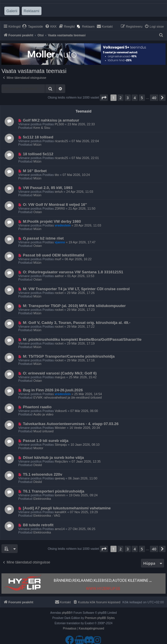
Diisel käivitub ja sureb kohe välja (53, 457)
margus (60, 377)
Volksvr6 (61, 411)
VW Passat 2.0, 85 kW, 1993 (48, 188)
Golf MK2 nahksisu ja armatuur (51, 120)
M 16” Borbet (35, 171)
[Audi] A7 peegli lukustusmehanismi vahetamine (67, 508)
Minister (60, 428)
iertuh (59, 192)
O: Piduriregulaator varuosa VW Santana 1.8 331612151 (73, 272)
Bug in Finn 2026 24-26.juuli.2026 (53, 390)
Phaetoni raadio (37, 407)
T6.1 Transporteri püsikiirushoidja (54, 491)
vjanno (60, 242)
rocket (59, 293)
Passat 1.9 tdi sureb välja (46, 441)
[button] (104, 98)
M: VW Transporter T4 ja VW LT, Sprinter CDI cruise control (76, 289)
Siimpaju (61, 445)
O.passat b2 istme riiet (43, 238)
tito (57, 175)
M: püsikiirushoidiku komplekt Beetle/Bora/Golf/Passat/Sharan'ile (82, 339)
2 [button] (120, 98)
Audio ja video (43, 414)
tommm (60, 495)
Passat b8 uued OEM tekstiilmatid (53, 255)
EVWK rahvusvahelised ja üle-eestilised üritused (68, 397)
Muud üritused (43, 431)
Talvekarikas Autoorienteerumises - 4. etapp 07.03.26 (71, 424)
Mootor (38, 448)
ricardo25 (61, 141)
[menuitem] (33, 26)
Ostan (38, 212)
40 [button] (154, 98)
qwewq (60, 478)
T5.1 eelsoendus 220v (43, 474)
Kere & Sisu (42, 128)
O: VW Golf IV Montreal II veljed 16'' (55, 205)
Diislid (38, 465)
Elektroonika (42, 499)
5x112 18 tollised (38, 137)
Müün (37, 145)
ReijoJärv (61, 461)
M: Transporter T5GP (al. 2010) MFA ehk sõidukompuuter (74, 306)
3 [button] (128, 98)
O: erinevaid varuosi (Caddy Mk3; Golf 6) (60, 373)
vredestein (63, 225)
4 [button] (135, 98)
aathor (59, 276)
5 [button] (142, 98)
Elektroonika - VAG (47, 515)
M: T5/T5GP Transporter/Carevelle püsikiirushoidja (69, 356)
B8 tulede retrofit (38, 525)
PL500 (59, 124)
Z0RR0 (60, 208)
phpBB (66, 613)
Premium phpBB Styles (100, 618)
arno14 (60, 529)
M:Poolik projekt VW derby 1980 (52, 221)
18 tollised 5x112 (38, 154)
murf (58, 259)
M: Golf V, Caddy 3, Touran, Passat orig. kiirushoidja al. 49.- (77, 323)
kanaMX (61, 512)
